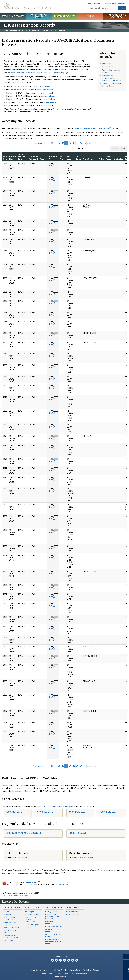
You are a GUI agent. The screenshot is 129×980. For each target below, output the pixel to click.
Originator (118, 159)
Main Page (107, 64)
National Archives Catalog (10, 923)
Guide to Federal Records (52, 922)
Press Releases (77, 833)
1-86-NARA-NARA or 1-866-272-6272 (65, 976)
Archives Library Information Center (11, 937)
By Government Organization (10, 918)
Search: (80, 148)
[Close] (126, 957)
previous (42, 143)
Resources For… (33, 908)
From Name (88, 159)
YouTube (69, 960)
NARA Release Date (22, 157)
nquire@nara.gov (19, 857)
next (89, 143)
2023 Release (45, 812)
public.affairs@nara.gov (84, 857)
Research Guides (54, 908)
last (95, 143)
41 (55, 143)
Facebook (52, 960)
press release (43, 86)
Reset (123, 149)
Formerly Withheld (34, 158)
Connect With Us (65, 956)
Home (6, 30)
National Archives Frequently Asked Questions (52, 916)
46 (74, 143)
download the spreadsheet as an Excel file (91, 128)
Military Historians (31, 914)
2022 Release (77, 812)
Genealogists (30, 911)
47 (77, 143)
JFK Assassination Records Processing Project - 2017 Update (33, 73)
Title (101, 159)
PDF (51, 166)
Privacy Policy (55, 970)
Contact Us (122, 4)
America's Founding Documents (116, 16)
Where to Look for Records (52, 930)
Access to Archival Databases (11, 931)
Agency (43, 159)
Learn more (107, 975)
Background (107, 67)
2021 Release (108, 812)
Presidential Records (12, 928)
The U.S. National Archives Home (27, 6)
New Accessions (72, 914)
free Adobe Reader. (31, 882)
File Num (69, 158)
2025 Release (14, 812)
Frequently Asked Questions (24, 833)
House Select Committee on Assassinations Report (112, 78)
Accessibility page (62, 884)
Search (122, 8)
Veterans (28, 928)
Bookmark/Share (108, 4)
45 (70, 143)
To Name (78, 158)
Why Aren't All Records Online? (54, 936)
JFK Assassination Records (39, 30)
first (35, 143)
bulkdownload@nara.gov (23, 791)
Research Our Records (13, 16)
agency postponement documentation (57, 806)
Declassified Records (53, 927)
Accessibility (44, 970)
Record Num (13, 158)
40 (52, 143)
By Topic (7, 911)
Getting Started (51, 911)
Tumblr (64, 960)
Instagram (60, 960)
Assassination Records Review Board (112, 85)
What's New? (73, 908)
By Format (7, 914)
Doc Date (53, 157)
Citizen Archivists (92, 4)
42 (59, 143)
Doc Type (62, 158)
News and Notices (73, 911)
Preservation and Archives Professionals (31, 919)
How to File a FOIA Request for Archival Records (53, 942)
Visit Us (90, 16)
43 (63, 143)
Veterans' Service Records (39, 16)
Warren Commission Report (111, 71)
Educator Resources (64, 16)
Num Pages (109, 158)
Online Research (12, 908)
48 (81, 143)
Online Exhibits (9, 941)
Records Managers (32, 925)
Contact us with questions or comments (17, 895)
